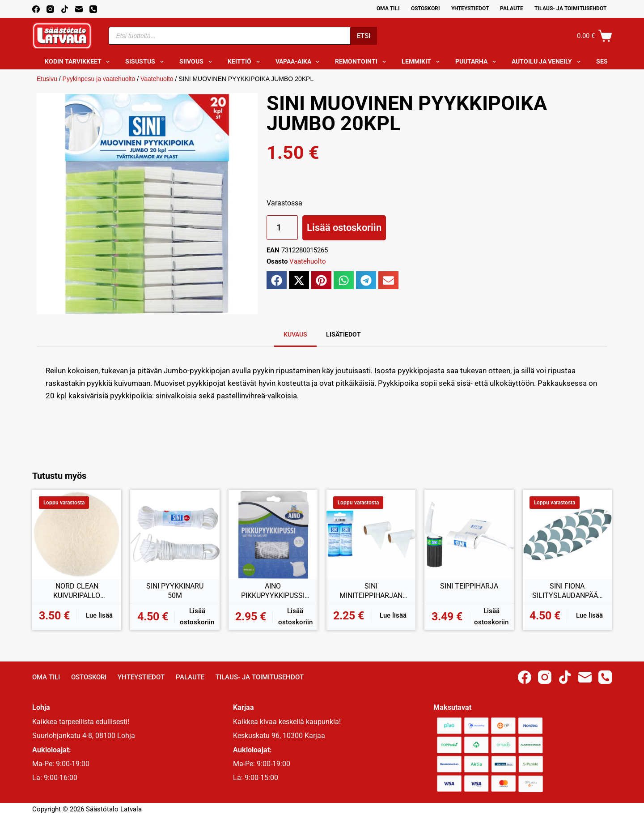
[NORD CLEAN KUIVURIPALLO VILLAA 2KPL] (77, 534)
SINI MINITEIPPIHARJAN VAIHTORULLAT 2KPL (371, 591)
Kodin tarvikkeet (79, 62)
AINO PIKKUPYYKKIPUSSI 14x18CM (273, 591)
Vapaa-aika (299, 62)
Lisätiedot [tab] (343, 334)
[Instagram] (50, 9)
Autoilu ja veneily (548, 62)
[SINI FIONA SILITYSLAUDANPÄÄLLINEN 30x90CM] (567, 534)
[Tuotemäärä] (282, 228)
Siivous (197, 62)
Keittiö (246, 62)
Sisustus (146, 62)
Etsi (364, 36)
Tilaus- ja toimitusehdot (570, 9)
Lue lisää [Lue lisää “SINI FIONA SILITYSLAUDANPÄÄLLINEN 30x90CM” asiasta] (589, 615)
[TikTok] (65, 9)
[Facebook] (36, 9)
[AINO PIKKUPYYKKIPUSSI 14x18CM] (273, 534)
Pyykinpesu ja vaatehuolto (99, 79)
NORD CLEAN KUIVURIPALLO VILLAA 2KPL (77, 591)
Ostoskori (426, 9)
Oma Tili (388, 9)
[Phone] (93, 9)
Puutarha (477, 62)
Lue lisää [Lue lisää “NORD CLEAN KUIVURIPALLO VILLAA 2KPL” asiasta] (99, 615)
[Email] (79, 9)
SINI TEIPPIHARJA (469, 586)
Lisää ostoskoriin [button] (197, 617)
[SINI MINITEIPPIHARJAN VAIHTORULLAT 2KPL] (371, 534)
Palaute (512, 9)
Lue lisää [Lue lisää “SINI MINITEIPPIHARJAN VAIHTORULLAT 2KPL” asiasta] (393, 615)
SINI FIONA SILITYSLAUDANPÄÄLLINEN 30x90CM (567, 591)
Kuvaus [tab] (295, 334)
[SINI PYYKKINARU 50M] (175, 534)
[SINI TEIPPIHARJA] (469, 534)
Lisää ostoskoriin (344, 228)
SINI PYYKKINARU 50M (175, 591)
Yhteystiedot (470, 9)
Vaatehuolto (157, 79)
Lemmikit (422, 62)
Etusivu (47, 79)
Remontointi (362, 62)
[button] (277, 280)
